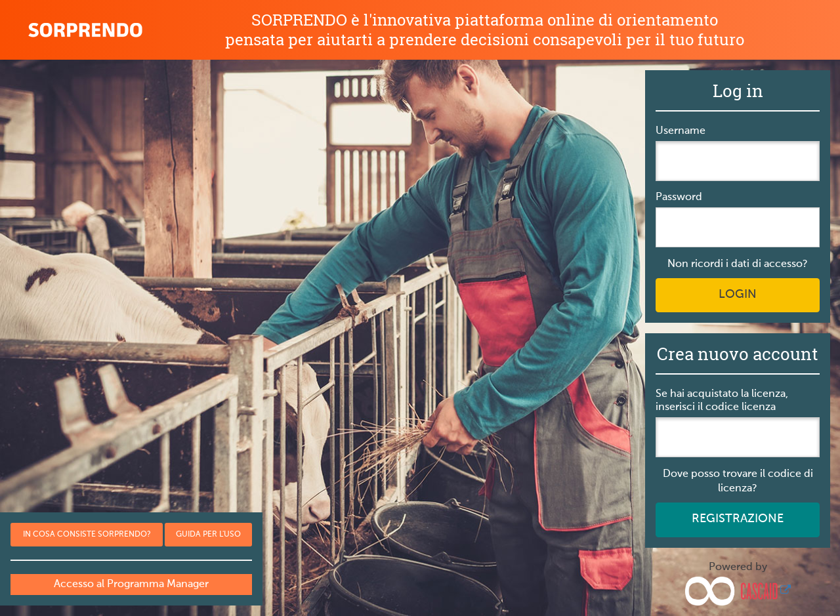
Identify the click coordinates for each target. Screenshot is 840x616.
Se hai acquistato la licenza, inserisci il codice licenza (722, 401)
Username (681, 131)
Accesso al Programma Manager (131, 585)
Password (679, 197)
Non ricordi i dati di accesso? (738, 264)
